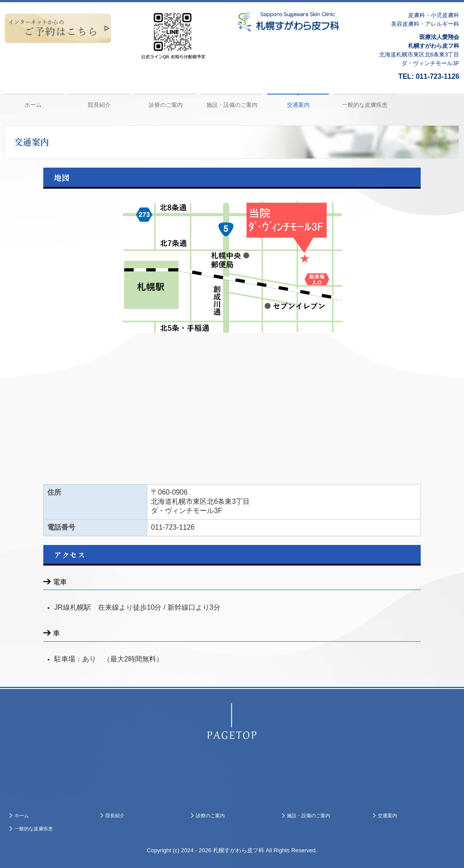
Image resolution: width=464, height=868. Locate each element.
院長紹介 (99, 105)
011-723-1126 (438, 76)
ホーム (33, 105)
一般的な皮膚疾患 (365, 105)
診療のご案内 (166, 105)
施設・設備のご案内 (232, 105)
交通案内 (298, 105)
